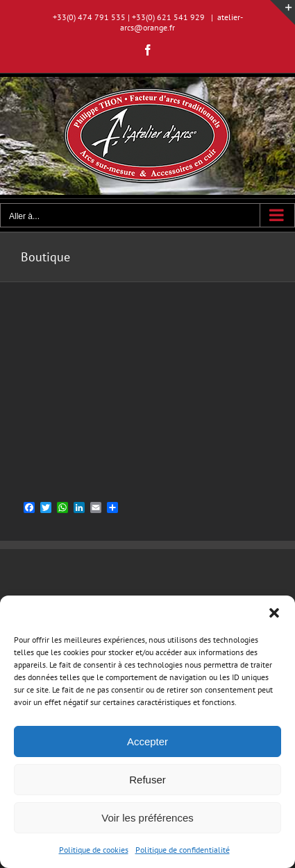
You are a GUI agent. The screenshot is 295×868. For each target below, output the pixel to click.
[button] (274, 613)
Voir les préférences (147, 818)
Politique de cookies (94, 850)
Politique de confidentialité (183, 850)
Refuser (147, 780)
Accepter (147, 741)
